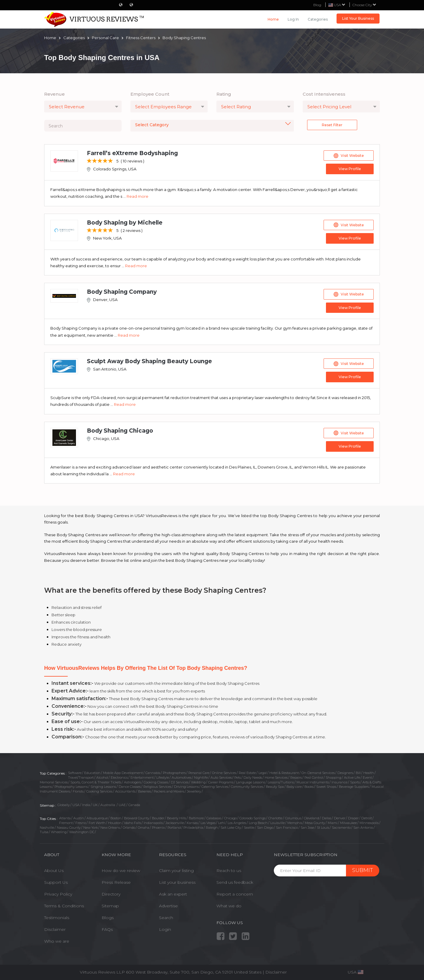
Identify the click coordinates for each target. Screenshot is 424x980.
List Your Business (358, 18)
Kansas (192, 822)
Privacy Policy (58, 893)
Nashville (47, 827)
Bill (358, 772)
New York (91, 827)
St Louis (323, 827)
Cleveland (312, 817)
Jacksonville (175, 822)
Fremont (66, 822)
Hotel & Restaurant (284, 772)
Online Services (224, 772)
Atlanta (65, 817)
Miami (333, 822)
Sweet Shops (326, 786)
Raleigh (212, 827)
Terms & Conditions (64, 905)
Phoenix (158, 827)
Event (367, 777)
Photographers (174, 772)
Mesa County (315, 822)
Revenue (54, 94)
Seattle (249, 827)
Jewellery (194, 790)
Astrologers (132, 781)
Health (369, 772)
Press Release (116, 881)
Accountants (125, 790)
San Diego (265, 827)
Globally (64, 804)
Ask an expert (173, 893)
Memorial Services (54, 781)
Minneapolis (369, 822)
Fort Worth (97, 822)
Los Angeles (237, 822)
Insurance (339, 781)
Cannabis (153, 772)
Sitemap (110, 905)
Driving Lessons (186, 786)
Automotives (182, 777)
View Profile (349, 169)
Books (309, 786)
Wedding (198, 781)
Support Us (56, 881)
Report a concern (235, 893)
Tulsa (44, 831)
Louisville (278, 822)
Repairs (296, 777)
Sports (355, 781)
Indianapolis (153, 822)
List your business (177, 881)
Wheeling (59, 831)
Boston (116, 817)
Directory (111, 893)
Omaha (144, 827)
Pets (238, 777)
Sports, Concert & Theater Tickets (96, 781)
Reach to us (229, 870)
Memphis (295, 822)
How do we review (121, 870)
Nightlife (201, 777)
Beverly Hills (177, 817)
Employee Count (150, 94)
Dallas (327, 817)
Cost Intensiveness (324, 94)
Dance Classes (130, 786)
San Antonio (363, 827)
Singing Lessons (103, 786)
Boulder (158, 817)
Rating (224, 94)
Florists (78, 790)
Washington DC (82, 831)
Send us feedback (235, 881)
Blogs (108, 917)
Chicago (230, 817)
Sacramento (341, 827)
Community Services (247, 786)
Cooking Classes (156, 781)
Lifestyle (163, 777)
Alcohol (102, 777)
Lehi (222, 822)
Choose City (364, 5)
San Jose (307, 827)
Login (165, 928)
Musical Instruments (313, 781)
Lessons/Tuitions (281, 781)
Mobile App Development (123, 772)
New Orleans (110, 827)
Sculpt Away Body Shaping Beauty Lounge (149, 361)
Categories (318, 19)
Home (273, 19)
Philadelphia (193, 827)
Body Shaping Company (122, 291)
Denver (340, 817)
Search (166, 917)
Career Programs (221, 781)
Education (92, 772)
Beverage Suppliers (354, 786)
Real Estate (247, 772)
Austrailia (108, 804)
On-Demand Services (318, 772)
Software (75, 772)
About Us (54, 870)
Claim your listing (176, 870)
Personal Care (199, 772)
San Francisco (287, 827)
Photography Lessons (71, 786)
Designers (345, 772)
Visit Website (349, 156)
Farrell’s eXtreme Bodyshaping (132, 153)
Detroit (367, 817)
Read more (138, 196)
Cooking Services (99, 790)
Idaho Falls (133, 822)
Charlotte (275, 817)
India (86, 804)
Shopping (333, 777)
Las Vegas (208, 822)
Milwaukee (348, 822)
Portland (174, 827)
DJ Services (180, 781)
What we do (229, 905)
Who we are (57, 940)
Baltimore (196, 817)
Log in (293, 19)
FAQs (107, 928)
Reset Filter (332, 125)
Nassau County (69, 827)
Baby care (294, 786)
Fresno (81, 822)
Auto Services (221, 777)
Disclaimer (55, 928)
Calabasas (214, 817)
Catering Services (215, 786)
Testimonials (57, 917)
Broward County (137, 817)
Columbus (293, 817)
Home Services (276, 777)
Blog (317, 5)
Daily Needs (253, 777)
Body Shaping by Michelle (125, 222)
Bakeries (145, 790)
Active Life (352, 777)
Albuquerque (97, 817)
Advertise (168, 905)
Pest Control (314, 777)
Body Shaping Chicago (120, 430)
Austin (79, 817)
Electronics (119, 777)
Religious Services (157, 786)
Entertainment (142, 777)
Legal (263, 772)
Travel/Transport (81, 777)
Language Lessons (251, 781)
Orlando (129, 827)
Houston (115, 822)
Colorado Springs (252, 817)
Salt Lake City (231, 827)
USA (76, 804)
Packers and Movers (169, 790)
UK (95, 804)
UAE (122, 804)
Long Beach (258, 822)
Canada (134, 804)
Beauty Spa (275, 786)
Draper (353, 817)
